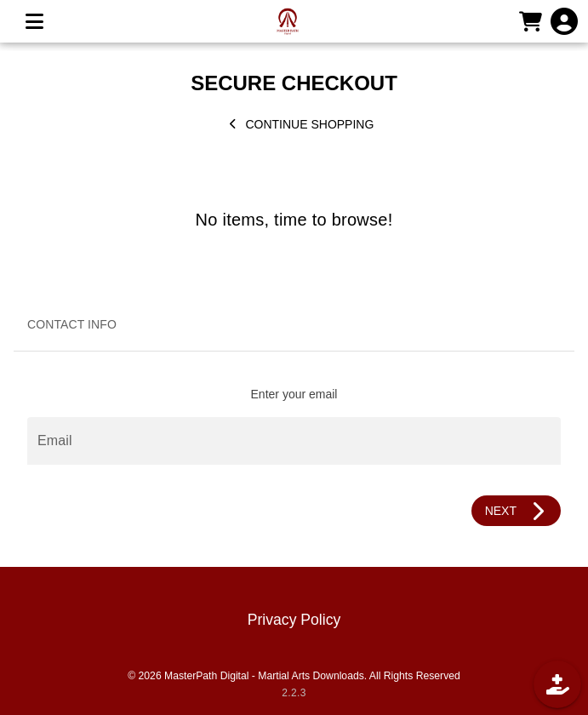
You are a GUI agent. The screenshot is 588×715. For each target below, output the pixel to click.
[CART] (530, 21)
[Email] (294, 441)
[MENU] (34, 21)
